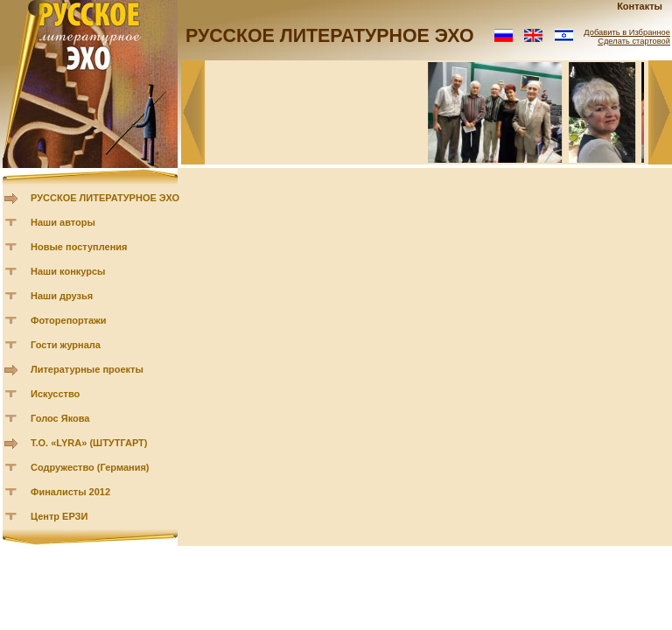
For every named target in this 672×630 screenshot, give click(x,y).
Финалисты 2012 (70, 492)
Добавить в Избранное (627, 32)
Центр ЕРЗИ (59, 516)
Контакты (640, 6)
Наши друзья (62, 296)
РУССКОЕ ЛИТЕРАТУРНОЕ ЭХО (105, 198)
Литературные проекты (87, 369)
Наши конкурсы (68, 271)
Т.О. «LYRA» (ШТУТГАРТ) (89, 443)
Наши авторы (63, 222)
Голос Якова (60, 418)
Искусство (55, 394)
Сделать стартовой (634, 41)
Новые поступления (79, 247)
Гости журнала (66, 345)
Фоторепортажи (69, 320)
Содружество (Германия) (90, 467)
